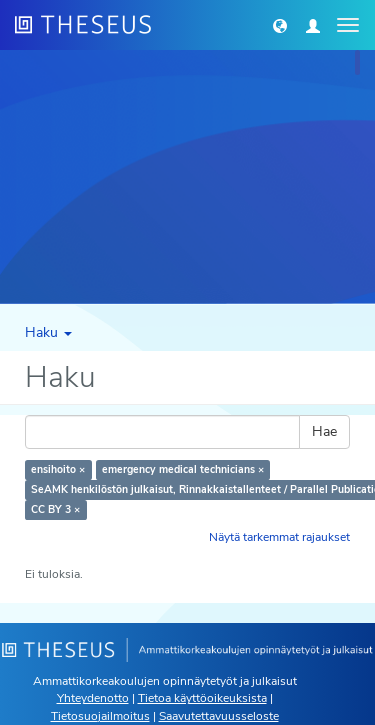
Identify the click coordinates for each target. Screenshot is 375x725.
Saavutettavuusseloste (219, 716)
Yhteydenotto (93, 698)
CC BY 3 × (55, 509)
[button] (280, 25)
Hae (324, 431)
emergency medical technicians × (183, 469)
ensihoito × (58, 469)
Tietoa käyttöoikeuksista (202, 698)
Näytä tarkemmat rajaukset (279, 537)
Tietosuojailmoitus (100, 716)
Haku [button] (48, 332)
